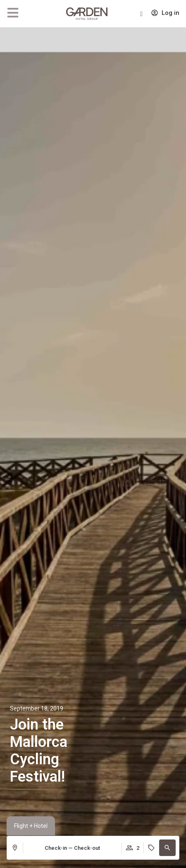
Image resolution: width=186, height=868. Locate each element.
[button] (167, 848)
